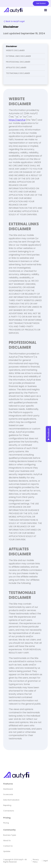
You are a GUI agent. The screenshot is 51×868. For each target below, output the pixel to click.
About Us (7, 840)
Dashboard (8, 789)
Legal (45, 861)
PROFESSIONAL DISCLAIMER (18, 62)
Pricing (6, 823)
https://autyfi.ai (17, 120)
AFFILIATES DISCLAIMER (16, 68)
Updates (7, 851)
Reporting (7, 805)
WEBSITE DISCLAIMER (15, 50)
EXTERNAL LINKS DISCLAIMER (18, 56)
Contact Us (8, 846)
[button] (46, 10)
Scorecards (8, 794)
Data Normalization (11, 800)
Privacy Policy (36, 861)
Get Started (41, 3)
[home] (12, 10)
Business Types (10, 835)
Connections (9, 811)
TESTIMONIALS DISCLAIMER (18, 73)
